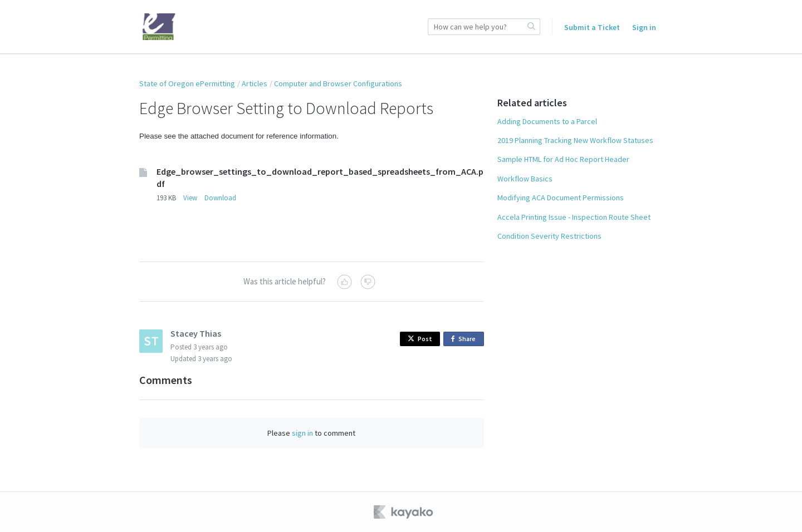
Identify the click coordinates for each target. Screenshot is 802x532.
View (190, 198)
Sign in (644, 27)
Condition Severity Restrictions (549, 236)
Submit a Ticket (592, 27)
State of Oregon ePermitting (187, 83)
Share (465, 339)
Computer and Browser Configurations (338, 83)
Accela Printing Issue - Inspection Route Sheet (574, 217)
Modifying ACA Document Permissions (561, 198)
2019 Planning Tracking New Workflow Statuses (575, 140)
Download (220, 198)
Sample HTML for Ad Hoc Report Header (563, 159)
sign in (302, 433)
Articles (255, 83)
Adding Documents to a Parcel (547, 121)
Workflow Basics (525, 179)
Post (420, 339)
